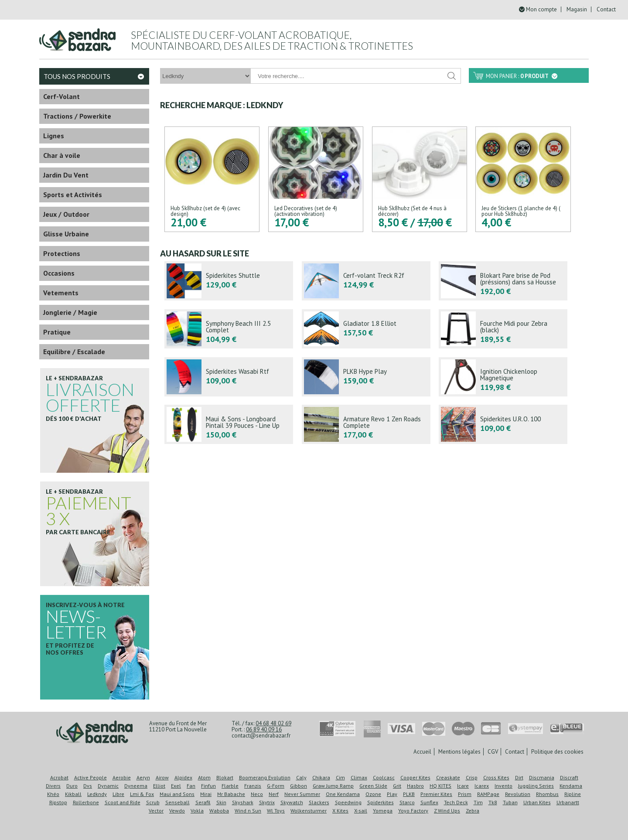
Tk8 (493, 802)
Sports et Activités (73, 195)
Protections (62, 253)
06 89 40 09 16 (264, 729)
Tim (478, 802)
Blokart (225, 777)
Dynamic (108, 786)
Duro (72, 786)
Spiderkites (381, 802)
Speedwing (348, 802)
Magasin (577, 9)
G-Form (276, 786)
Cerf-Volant (61, 96)
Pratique (57, 332)
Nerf (274, 794)
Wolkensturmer (309, 811)
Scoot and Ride (123, 802)
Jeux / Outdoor (66, 214)
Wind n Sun (248, 811)
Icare (463, 786)
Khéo (53, 794)
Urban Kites (537, 802)
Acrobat (59, 777)
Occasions (59, 273)
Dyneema (136, 786)
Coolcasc (384, 777)
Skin (221, 802)
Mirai (206, 794)
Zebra (473, 811)
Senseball (177, 802)
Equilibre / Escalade (74, 352)
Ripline (573, 794)
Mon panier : (522, 76)
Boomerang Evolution (265, 777)
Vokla (197, 811)
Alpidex (183, 777)
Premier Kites (436, 794)
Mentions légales (459, 752)
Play (392, 794)
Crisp (472, 777)
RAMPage (488, 794)
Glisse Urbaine (66, 234)
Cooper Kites (415, 777)
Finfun (208, 786)
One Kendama (343, 794)
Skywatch (292, 802)
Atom (204, 777)
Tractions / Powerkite (77, 116)
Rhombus (547, 794)
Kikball (73, 794)
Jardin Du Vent (66, 175)
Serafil (203, 802)
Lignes (54, 136)
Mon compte (541, 9)
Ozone (373, 794)
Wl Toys (276, 811)
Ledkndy (97, 794)
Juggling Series (536, 786)
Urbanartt (568, 802)
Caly (301, 777)
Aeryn (143, 777)
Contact (606, 9)
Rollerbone (86, 802)
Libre (118, 794)
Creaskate (448, 777)
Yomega (383, 811)
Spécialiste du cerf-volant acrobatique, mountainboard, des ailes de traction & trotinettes (272, 40)
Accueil (422, 752)
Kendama (571, 786)
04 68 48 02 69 (273, 723)
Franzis (253, 786)
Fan (191, 786)
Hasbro (415, 786)
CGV (493, 752)
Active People (90, 777)
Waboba (219, 811)
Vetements (61, 293)
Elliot (159, 786)
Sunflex (429, 802)
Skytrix (267, 802)
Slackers (319, 802)
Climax (359, 777)
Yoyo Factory (413, 811)
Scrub (153, 802)
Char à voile (62, 155)
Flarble (230, 786)
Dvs (88, 786)
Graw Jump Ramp (333, 786)
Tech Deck (456, 802)
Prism (465, 794)
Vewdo (177, 811)
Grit (397, 786)
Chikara (321, 777)
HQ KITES (440, 786)
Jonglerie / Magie (70, 312)
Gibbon (299, 786)
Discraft (569, 777)
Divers (53, 786)
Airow (162, 777)
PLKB (409, 794)
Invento (503, 786)
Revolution (518, 794)
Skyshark (243, 802)
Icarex (482, 786)
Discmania (542, 777)
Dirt (519, 777)
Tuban (510, 802)
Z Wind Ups (447, 811)
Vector (156, 811)
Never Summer (302, 794)
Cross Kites (496, 777)
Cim (340, 777)
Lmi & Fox (142, 794)
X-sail (361, 811)
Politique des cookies (557, 752)
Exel (176, 786)
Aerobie (122, 777)
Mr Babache (231, 794)
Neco (257, 794)
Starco (407, 802)
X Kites (340, 811)
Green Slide (373, 786)
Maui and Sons (177, 794)
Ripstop (58, 802)
